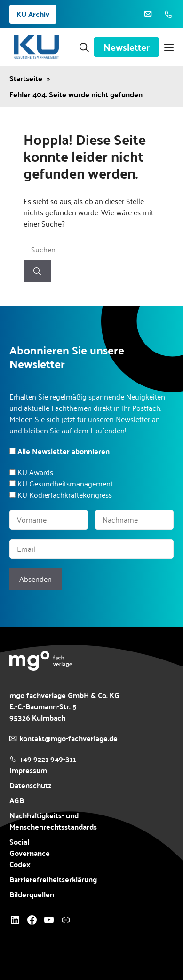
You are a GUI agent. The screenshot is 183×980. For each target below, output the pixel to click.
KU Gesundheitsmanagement (65, 483)
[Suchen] (37, 271)
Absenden (36, 579)
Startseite (26, 78)
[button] (84, 47)
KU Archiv (33, 14)
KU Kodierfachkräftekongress (65, 495)
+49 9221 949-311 (48, 759)
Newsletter (127, 47)
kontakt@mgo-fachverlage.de (68, 738)
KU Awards (35, 472)
